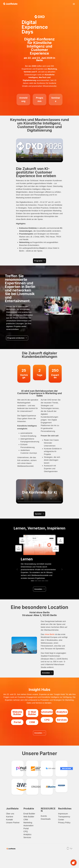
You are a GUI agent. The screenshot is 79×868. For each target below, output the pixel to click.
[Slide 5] (60, 314)
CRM (26, 820)
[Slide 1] (47, 314)
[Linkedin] (71, 848)
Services (27, 837)
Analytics (27, 834)
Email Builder (29, 814)
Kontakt (10, 820)
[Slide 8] (69, 314)
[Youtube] (68, 848)
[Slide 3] (54, 314)
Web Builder (29, 817)
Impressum (63, 814)
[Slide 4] (57, 314)
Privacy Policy (64, 823)
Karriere (10, 817)
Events (44, 816)
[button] (43, 306)
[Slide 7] (66, 314)
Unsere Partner (13, 823)
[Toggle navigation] (74, 4)
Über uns (10, 814)
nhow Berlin (50, 634)
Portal (26, 828)
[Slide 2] (51, 314)
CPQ (26, 831)
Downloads (46, 819)
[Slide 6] (63, 314)
